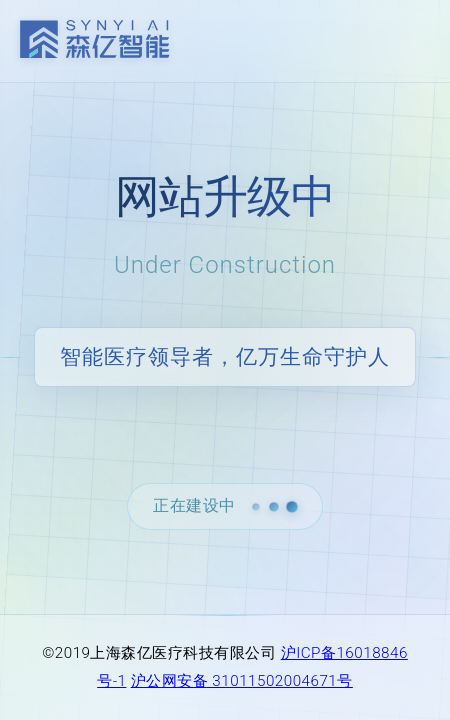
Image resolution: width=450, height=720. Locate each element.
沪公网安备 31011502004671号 (242, 681)
